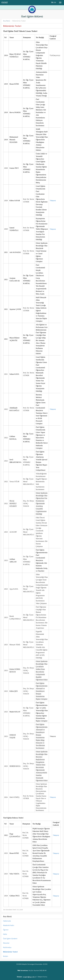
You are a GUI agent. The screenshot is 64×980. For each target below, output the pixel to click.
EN (55, 3)
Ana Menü (7, 21)
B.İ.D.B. (45, 964)
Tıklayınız (53, 201)
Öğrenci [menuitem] (6, 930)
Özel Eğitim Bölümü (32, 17)
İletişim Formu (43, 977)
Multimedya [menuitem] (7, 947)
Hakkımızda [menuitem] (7, 921)
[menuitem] (32, 952)
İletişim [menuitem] (6, 956)
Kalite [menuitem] (5, 934)
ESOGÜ (5, 3)
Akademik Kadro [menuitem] (9, 925)
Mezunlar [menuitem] (6, 943)
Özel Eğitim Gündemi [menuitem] (10, 939)
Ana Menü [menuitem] (7, 917)
